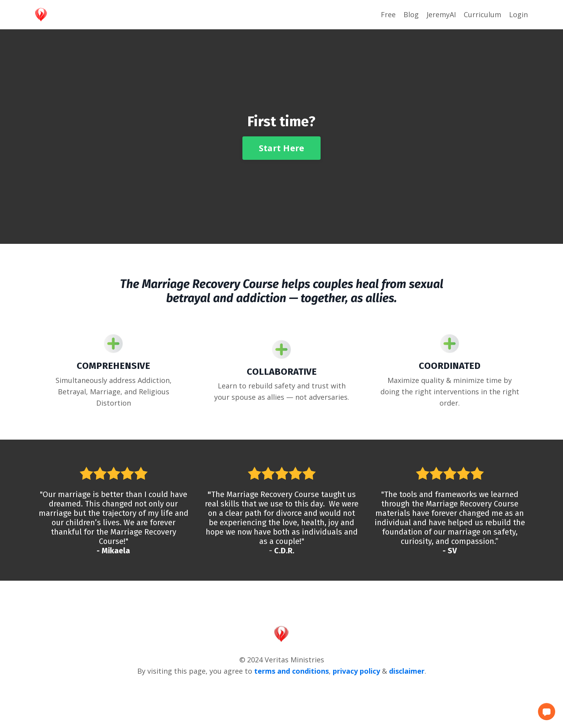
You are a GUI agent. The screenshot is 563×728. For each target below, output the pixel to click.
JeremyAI (441, 14)
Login (518, 14)
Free (388, 14)
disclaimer (407, 671)
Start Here (282, 148)
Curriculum (482, 14)
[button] (547, 712)
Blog (411, 14)
